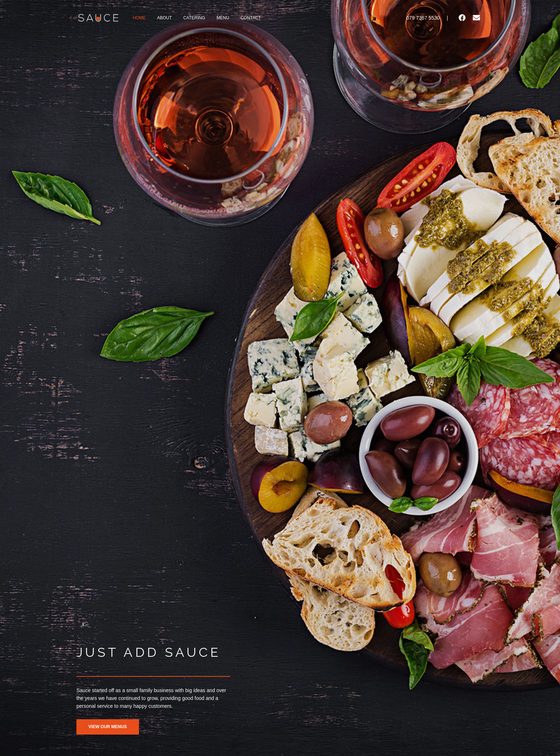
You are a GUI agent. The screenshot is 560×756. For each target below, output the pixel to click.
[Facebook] (462, 18)
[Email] (476, 18)
